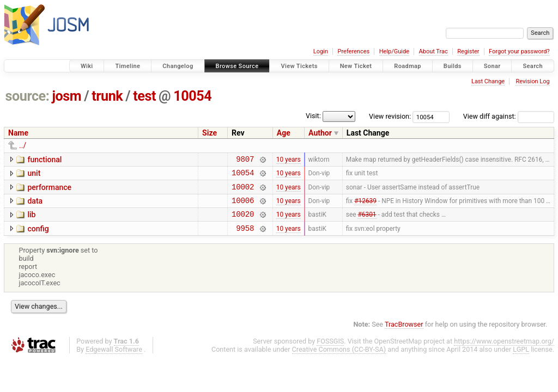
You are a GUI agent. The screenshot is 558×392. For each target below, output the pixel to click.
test (144, 96)
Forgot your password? (519, 51)
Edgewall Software (114, 359)
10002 (243, 191)
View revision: (390, 116)
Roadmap (408, 66)
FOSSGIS (330, 351)
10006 (243, 207)
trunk (107, 96)
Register (468, 51)
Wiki (87, 66)
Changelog (178, 66)
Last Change (488, 81)
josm (66, 96)
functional (44, 160)
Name (18, 133)
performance (49, 191)
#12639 (365, 206)
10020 (243, 222)
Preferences (353, 51)
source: (28, 96)
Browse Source (237, 66)
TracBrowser (404, 334)
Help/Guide (394, 51)
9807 (245, 160)
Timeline (128, 66)
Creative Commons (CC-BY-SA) (339, 359)
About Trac (433, 51)
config (38, 237)
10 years (289, 160)
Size (210, 133)
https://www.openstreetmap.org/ (504, 351)
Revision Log (532, 81)
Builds (453, 66)
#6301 (367, 222)
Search (533, 66)
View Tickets (299, 66)
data (35, 206)
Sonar (492, 66)
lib (31, 221)
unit (34, 175)
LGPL (521, 359)
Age (284, 133)
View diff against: (509, 116)
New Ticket (356, 66)
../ (23, 145)
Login (321, 51)
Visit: (313, 116)
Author (320, 133)
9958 (245, 238)
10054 (192, 96)
